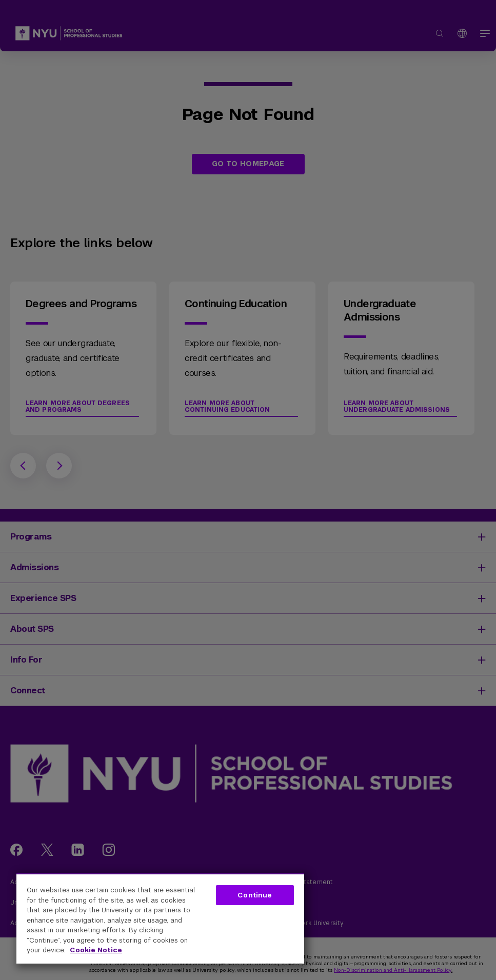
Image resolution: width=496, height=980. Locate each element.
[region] (160, 918)
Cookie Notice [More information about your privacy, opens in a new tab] (96, 950)
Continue (255, 895)
